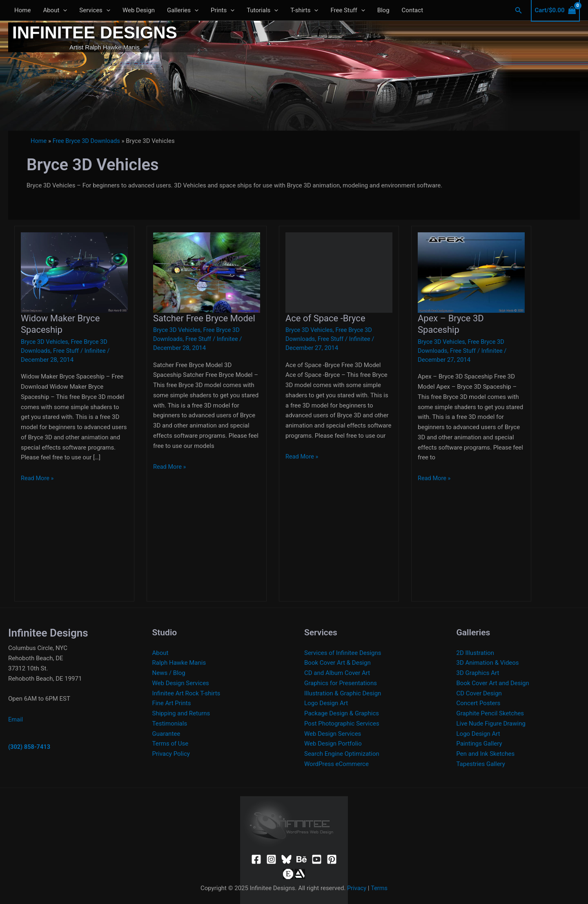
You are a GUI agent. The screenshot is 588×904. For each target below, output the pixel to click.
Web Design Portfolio (333, 744)
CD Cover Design (479, 693)
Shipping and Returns (181, 713)
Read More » (38, 478)
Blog (383, 10)
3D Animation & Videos (488, 663)
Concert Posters (479, 703)
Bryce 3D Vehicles (45, 342)
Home (22, 10)
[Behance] (302, 859)
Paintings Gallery (479, 744)
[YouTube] (317, 859)
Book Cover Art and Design (493, 683)
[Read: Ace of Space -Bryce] (339, 272)
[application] (63, 10)
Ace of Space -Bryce (325, 318)
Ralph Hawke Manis (179, 663)
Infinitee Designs (95, 32)
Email (16, 719)
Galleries (183, 10)
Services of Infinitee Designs (343, 653)
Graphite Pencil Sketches (490, 713)
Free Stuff (347, 10)
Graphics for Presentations (341, 683)
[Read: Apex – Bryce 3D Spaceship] (471, 272)
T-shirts (304, 10)
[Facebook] (256, 859)
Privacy (356, 888)
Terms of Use (170, 744)
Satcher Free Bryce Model (204, 318)
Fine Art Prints (172, 703)
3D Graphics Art (478, 673)
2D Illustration (476, 653)
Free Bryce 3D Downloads (88, 141)
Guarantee (166, 734)
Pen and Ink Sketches (486, 754)
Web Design (139, 10)
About (55, 10)
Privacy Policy (171, 754)
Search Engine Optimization (342, 754)
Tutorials (262, 10)
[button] (519, 10)
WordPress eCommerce (336, 764)
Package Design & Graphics (342, 713)
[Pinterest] (332, 859)
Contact (412, 10)
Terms (379, 888)
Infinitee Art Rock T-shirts (186, 693)
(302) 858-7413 (30, 747)
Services (95, 10)
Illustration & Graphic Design (343, 693)
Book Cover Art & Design (337, 663)
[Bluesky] (286, 859)
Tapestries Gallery (481, 764)
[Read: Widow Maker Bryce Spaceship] (74, 272)
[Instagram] (271, 859)
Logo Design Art (326, 703)
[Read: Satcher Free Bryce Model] (207, 272)
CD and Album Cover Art (337, 673)
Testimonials (170, 724)
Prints (223, 10)
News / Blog (169, 673)
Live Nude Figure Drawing (491, 724)
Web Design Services (181, 683)
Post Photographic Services (342, 724)
